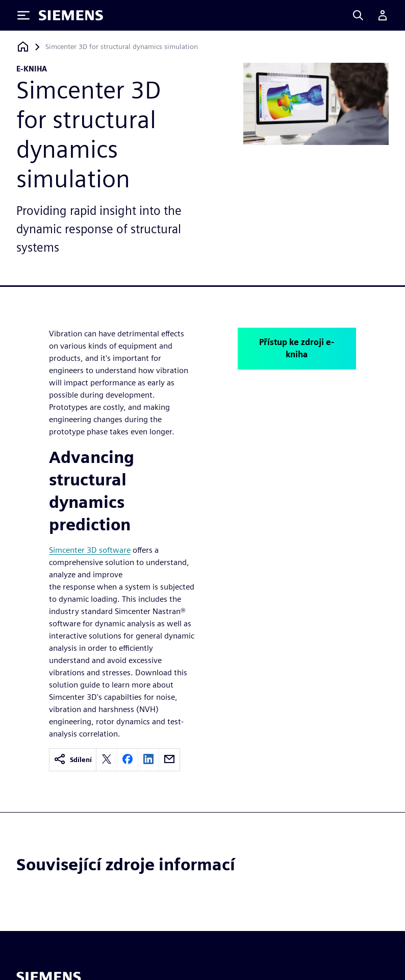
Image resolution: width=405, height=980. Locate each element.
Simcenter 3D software (90, 550)
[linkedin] (148, 760)
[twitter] (107, 760)
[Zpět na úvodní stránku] (23, 47)
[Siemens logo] (71, 15)
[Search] (358, 15)
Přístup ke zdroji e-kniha (297, 348)
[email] (169, 760)
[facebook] (128, 760)
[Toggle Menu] (23, 15)
